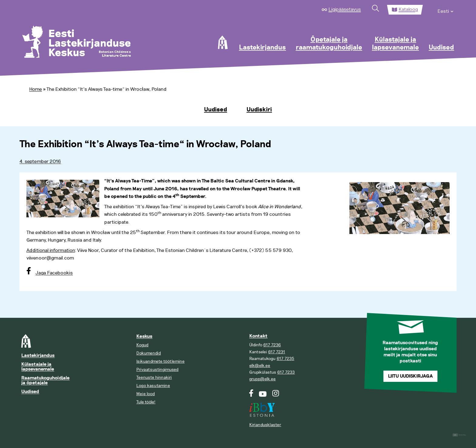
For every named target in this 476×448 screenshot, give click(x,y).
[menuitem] (446, 10)
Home (36, 89)
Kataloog (408, 9)
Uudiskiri (259, 110)
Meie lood (146, 394)
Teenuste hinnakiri (154, 377)
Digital (459, 435)
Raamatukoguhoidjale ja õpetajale (45, 380)
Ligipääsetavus (345, 9)
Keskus (144, 336)
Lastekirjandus (262, 48)
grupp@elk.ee (262, 379)
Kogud (142, 345)
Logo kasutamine (153, 386)
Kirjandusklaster (265, 425)
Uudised (441, 48)
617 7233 (286, 372)
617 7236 (272, 345)
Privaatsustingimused (157, 370)
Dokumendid (149, 353)
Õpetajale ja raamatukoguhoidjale (329, 44)
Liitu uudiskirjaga (410, 376)
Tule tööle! (146, 402)
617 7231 (277, 352)
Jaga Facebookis (54, 273)
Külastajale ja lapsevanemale (395, 44)
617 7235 (285, 359)
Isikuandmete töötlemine (160, 361)
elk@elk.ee (260, 366)
